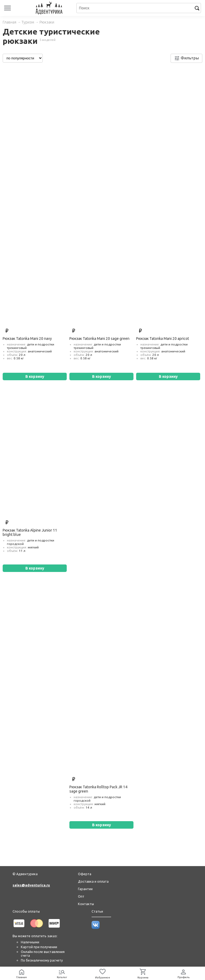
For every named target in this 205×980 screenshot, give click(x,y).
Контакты (86, 904)
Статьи (97, 911)
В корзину (35, 376)
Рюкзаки (47, 22)
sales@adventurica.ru (31, 885)
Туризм (28, 22)
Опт (81, 896)
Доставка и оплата (93, 881)
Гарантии (85, 889)
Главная (9, 22)
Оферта (85, 874)
